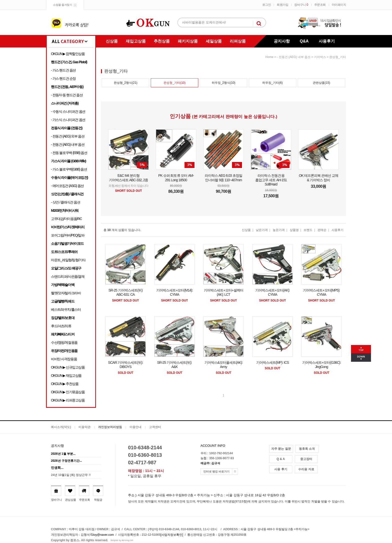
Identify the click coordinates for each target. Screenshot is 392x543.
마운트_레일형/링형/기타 (68, 260)
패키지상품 (188, 41)
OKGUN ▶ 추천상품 (65, 384)
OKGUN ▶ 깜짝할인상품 (68, 54)
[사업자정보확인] (172, 535)
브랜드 (308, 230)
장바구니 (301, 5)
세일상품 (214, 41)
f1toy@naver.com (102, 535)
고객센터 (155, 427)
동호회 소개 (307, 449)
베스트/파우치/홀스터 (66, 309)
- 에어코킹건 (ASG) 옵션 (67, 186)
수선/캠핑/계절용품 (64, 342)
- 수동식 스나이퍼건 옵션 (68, 111)
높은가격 (279, 230)
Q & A (281, 459)
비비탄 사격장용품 (64, 359)
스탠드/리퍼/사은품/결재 (68, 276)
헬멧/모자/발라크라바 (66, 293)
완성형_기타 (338, 57)
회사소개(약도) (61, 427)
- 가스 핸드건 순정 (63, 78)
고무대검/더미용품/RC (66, 219)
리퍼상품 (238, 41)
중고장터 (306, 459)
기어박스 (320, 57)
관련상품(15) (321, 83)
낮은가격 (262, 230)
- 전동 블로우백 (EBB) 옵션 (69, 153)
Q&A (304, 41)
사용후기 (327, 41)
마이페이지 (339, 5)
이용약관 (84, 427)
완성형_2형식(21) (126, 83)
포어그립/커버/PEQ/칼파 (68, 235)
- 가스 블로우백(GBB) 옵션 (69, 169)
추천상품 (162, 41)
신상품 (112, 41)
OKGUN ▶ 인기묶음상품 (68, 392)
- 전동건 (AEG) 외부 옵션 (68, 136)
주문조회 (320, 5)
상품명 (294, 230)
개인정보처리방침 (110, 427)
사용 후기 (281, 469)
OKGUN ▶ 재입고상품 (66, 375)
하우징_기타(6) (272, 83)
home (269, 57)
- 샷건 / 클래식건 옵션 (66, 202)
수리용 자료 (306, 469)
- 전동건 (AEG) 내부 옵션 (68, 144)
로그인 (267, 5)
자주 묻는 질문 (281, 449)
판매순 (322, 230)
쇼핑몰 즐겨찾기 (62, 5)
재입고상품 (136, 41)
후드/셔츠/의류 (61, 326)
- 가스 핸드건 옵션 (63, 70)
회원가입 (282, 5)
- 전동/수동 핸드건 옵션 (67, 95)
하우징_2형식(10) (224, 83)
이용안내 (135, 427)
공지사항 (282, 41)
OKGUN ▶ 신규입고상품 (68, 367)
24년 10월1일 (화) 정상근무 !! (71, 475)
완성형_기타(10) (174, 83)
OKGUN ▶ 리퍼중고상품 (68, 400)
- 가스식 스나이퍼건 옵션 (68, 120)
